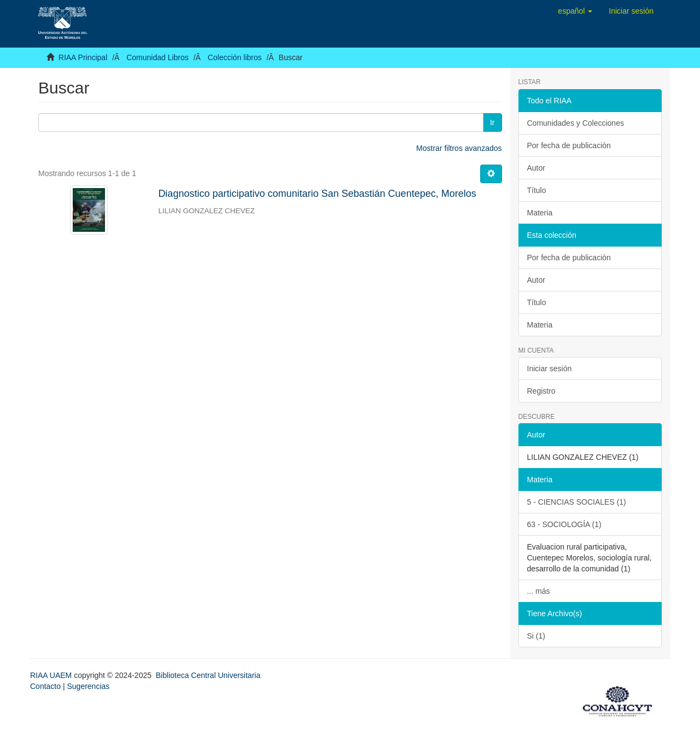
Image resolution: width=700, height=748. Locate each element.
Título (537, 190)
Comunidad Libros (157, 57)
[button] (575, 11)
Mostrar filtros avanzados (459, 148)
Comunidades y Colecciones (576, 123)
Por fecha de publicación (569, 145)
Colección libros (235, 57)
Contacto (45, 686)
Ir (492, 122)
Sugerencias (88, 686)
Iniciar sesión (550, 369)
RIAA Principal (83, 57)
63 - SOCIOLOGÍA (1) (564, 524)
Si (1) (536, 636)
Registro (541, 391)
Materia (540, 213)
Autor (536, 168)
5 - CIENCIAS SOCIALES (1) (577, 502)
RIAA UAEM (52, 675)
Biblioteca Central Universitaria (208, 675)
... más (539, 591)
